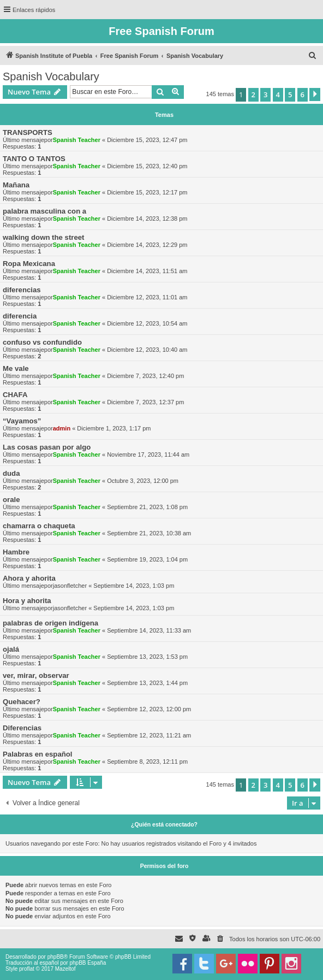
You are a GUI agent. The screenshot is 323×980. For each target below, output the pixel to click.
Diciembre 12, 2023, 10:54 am (147, 323)
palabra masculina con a (44, 211)
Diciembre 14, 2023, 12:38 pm (147, 219)
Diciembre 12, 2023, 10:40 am (147, 350)
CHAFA (15, 395)
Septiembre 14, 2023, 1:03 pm (134, 586)
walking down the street (43, 237)
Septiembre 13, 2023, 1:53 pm (147, 657)
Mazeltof (65, 969)
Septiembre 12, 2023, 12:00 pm (149, 709)
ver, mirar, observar (36, 675)
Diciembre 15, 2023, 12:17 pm (147, 192)
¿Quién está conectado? (164, 824)
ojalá (11, 649)
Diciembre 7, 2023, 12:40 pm (145, 376)
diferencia (20, 316)
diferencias (22, 290)
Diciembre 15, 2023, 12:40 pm (147, 166)
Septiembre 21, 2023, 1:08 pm (147, 507)
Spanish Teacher (77, 140)
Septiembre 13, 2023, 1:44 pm (147, 683)
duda (11, 473)
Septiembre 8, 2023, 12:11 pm (147, 761)
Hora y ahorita (27, 601)
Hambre (16, 552)
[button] (315, 95)
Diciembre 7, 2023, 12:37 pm (145, 402)
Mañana (16, 185)
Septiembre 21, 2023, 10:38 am (149, 533)
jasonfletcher (70, 586)
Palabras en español (38, 754)
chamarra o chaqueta (39, 526)
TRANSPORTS (28, 132)
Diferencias (22, 728)
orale (11, 500)
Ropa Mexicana (29, 264)
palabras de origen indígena (50, 623)
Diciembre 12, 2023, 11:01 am (147, 297)
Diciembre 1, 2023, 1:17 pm (114, 428)
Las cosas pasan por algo (47, 447)
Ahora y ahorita (29, 578)
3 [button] (265, 95)
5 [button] (290, 95)
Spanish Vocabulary (51, 76)
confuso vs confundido (42, 342)
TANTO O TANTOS (34, 159)
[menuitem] (313, 56)
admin (62, 428)
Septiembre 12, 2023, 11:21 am (149, 735)
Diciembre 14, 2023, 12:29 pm (147, 245)
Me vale (16, 368)
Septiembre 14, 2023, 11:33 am (149, 630)
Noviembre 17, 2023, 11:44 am (148, 454)
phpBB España (88, 963)
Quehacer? (22, 702)
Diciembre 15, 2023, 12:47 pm (147, 140)
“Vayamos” (22, 421)
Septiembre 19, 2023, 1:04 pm (147, 559)
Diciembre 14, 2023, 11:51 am (147, 271)
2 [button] (253, 95)
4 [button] (278, 95)
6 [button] (303, 95)
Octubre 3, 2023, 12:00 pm (143, 481)
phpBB (56, 957)
